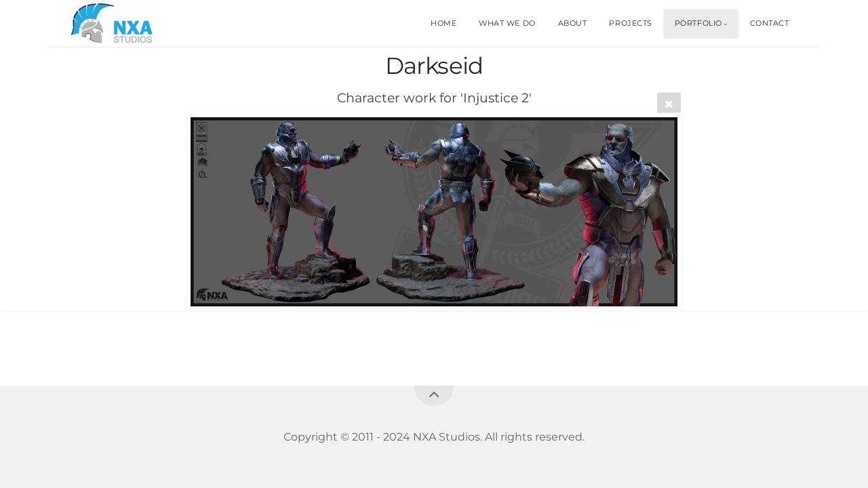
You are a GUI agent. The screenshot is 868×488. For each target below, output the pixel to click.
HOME (443, 23)
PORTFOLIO (698, 23)
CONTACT (770, 23)
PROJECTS (630, 23)
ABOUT (573, 23)
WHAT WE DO (507, 23)
